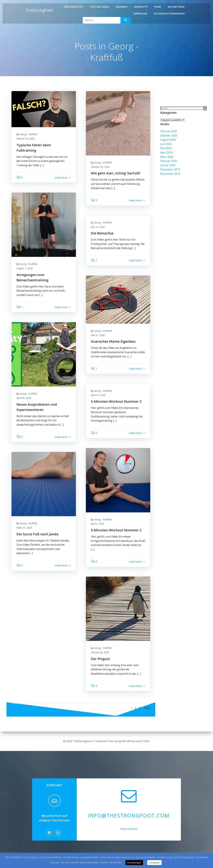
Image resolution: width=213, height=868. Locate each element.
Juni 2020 (166, 144)
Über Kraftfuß (73, 7)
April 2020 (166, 152)
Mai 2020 (166, 148)
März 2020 (167, 157)
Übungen (122, 7)
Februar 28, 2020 (100, 652)
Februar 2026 (169, 131)
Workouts (141, 7)
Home (158, 7)
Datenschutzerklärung (169, 14)
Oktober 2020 (169, 135)
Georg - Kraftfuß (29, 134)
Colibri (146, 741)
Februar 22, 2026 (26, 139)
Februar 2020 (169, 161)
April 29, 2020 (24, 398)
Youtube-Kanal (99, 7)
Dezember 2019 (170, 169)
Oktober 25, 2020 (100, 167)
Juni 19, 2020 (98, 227)
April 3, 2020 (98, 524)
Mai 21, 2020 (98, 335)
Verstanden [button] (154, 863)
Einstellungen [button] (134, 863)
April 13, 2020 (98, 395)
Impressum (140, 14)
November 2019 (170, 174)
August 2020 (168, 140)
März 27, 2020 (24, 528)
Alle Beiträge (176, 7)
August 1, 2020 (25, 268)
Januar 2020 (168, 165)
